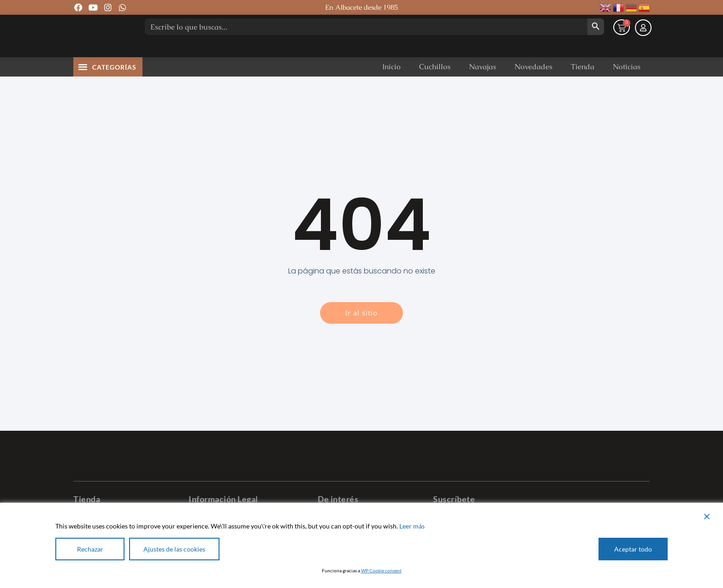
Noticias (627, 87)
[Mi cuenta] (643, 48)
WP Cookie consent (381, 570)
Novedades (533, 87)
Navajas (483, 87)
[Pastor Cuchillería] (101, 46)
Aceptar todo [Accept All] (633, 549)
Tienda (583, 87)
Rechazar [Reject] (90, 549)
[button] (83, 87)
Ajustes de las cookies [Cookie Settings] (174, 549)
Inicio (391, 87)
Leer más (412, 526)
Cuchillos (435, 87)
